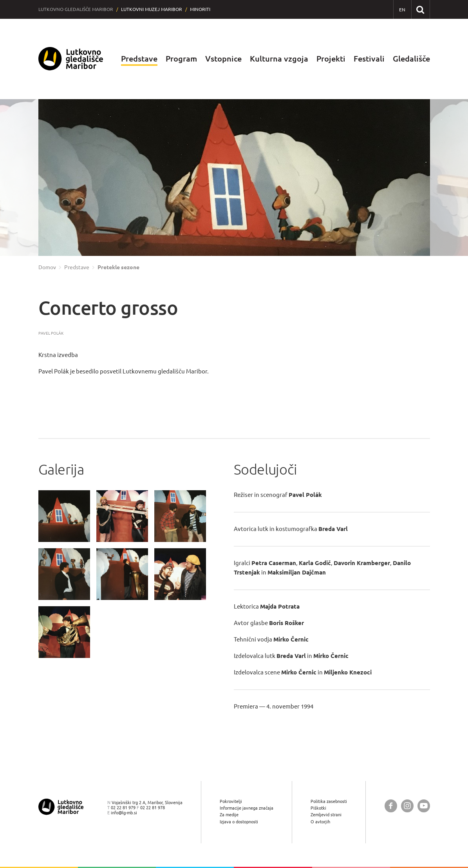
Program (181, 59)
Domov (47, 267)
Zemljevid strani (326, 815)
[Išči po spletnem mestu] (420, 9)
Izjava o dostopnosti (239, 822)
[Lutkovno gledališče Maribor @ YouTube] (424, 806)
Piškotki (318, 808)
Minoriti (200, 9)
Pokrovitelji (231, 801)
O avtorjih (320, 822)
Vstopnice (223, 59)
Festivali (369, 59)
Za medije (229, 815)
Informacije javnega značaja (247, 808)
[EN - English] (402, 10)
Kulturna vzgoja (279, 59)
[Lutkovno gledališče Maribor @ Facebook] (391, 806)
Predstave (139, 59)
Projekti (331, 59)
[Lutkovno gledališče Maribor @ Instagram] (407, 806)
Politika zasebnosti (329, 801)
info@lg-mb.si (124, 813)
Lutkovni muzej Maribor (152, 9)
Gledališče (411, 59)
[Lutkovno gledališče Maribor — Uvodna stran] (71, 59)
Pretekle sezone (118, 267)
